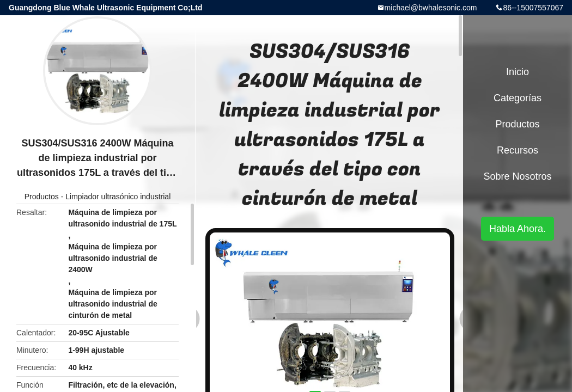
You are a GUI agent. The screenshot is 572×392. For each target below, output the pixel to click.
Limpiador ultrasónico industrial (118, 197)
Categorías (518, 98)
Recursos (518, 150)
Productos (42, 197)
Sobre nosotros (517, 176)
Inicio (518, 72)
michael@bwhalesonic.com (431, 8)
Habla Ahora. (518, 229)
